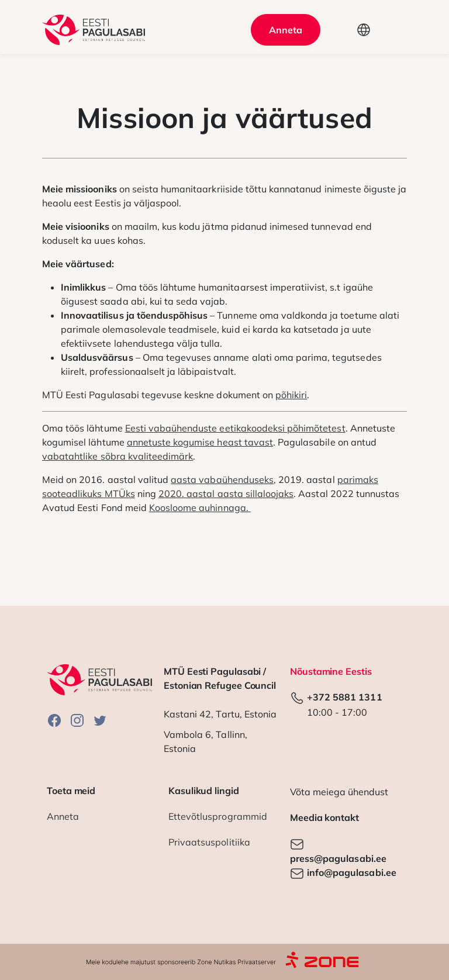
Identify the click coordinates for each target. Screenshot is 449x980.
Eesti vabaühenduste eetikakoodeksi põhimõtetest (235, 428)
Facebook (54, 720)
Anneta (286, 30)
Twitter (100, 720)
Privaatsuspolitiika (209, 842)
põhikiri (291, 395)
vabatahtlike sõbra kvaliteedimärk (118, 456)
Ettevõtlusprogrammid (218, 816)
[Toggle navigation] (391, 30)
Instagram (77, 720)
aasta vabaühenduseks (222, 479)
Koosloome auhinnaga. (200, 508)
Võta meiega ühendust (339, 792)
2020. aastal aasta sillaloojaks (226, 494)
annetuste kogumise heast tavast (200, 442)
